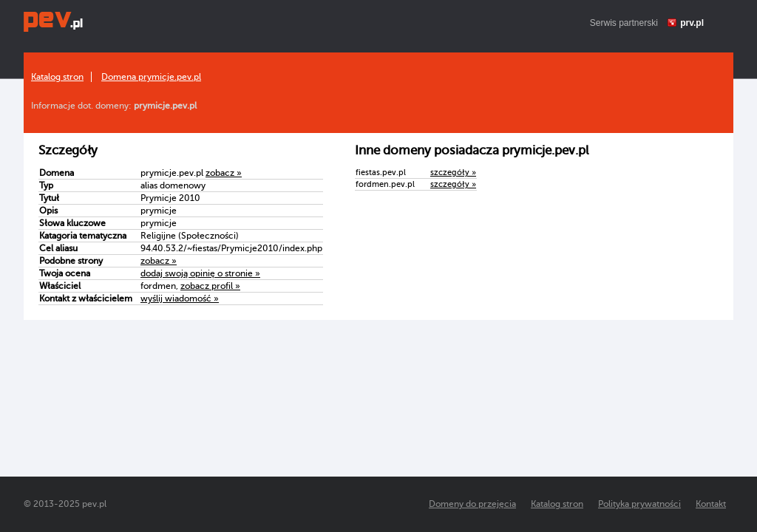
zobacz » (224, 173)
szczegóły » (453, 173)
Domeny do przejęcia (472, 504)
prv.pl (692, 23)
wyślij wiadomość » (180, 299)
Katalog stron (57, 77)
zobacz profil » (210, 286)
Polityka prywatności (639, 504)
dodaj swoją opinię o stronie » (200, 273)
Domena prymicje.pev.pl (151, 77)
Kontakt (711, 504)
